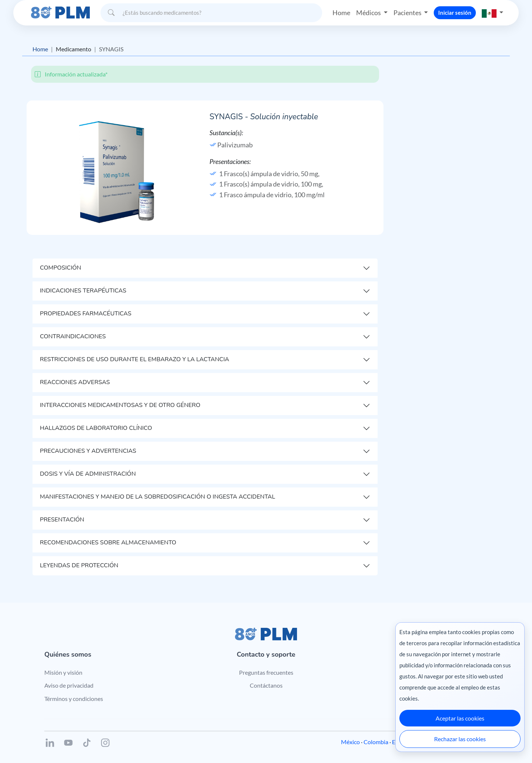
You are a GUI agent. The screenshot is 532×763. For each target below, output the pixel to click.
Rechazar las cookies (460, 739)
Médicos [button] (369, 13)
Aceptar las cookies (460, 718)
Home (341, 13)
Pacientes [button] (408, 13)
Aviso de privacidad (69, 685)
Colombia (376, 742)
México (350, 742)
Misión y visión (63, 672)
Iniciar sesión (455, 13)
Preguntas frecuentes (266, 672)
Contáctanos (266, 685)
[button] (492, 13)
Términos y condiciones (74, 699)
